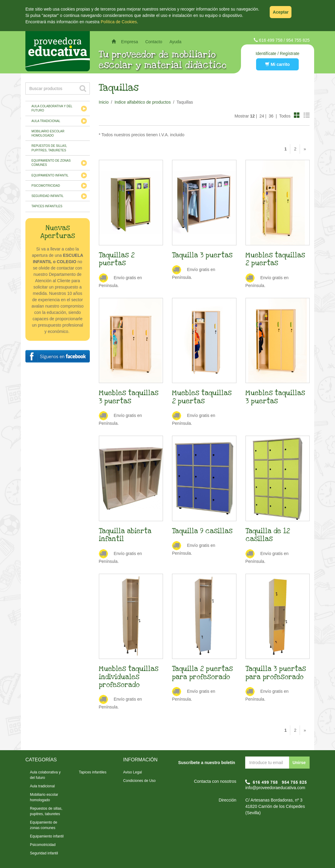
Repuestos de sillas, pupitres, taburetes (49, 148)
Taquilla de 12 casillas (268, 535)
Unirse (299, 763)
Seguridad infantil (47, 196)
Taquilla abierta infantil (125, 535)
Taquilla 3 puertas (202, 255)
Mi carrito (277, 64)
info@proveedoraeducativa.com (275, 788)
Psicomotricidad (46, 186)
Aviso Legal (132, 772)
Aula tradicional (46, 121)
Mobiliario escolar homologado (48, 133)
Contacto (154, 42)
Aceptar (281, 12)
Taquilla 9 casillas (202, 531)
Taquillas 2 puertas (117, 259)
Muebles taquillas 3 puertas (129, 397)
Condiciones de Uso (139, 781)
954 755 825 (298, 40)
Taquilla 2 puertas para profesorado (202, 673)
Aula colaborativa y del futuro (52, 108)
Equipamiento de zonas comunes (51, 163)
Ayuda (175, 42)
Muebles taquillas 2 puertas (275, 259)
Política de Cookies (119, 22)
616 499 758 (271, 40)
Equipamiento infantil (50, 175)
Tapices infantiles (47, 206)
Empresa (129, 42)
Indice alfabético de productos (143, 102)
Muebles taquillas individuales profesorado (129, 677)
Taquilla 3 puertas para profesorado (276, 673)
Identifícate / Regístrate (277, 53)
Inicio (104, 102)
